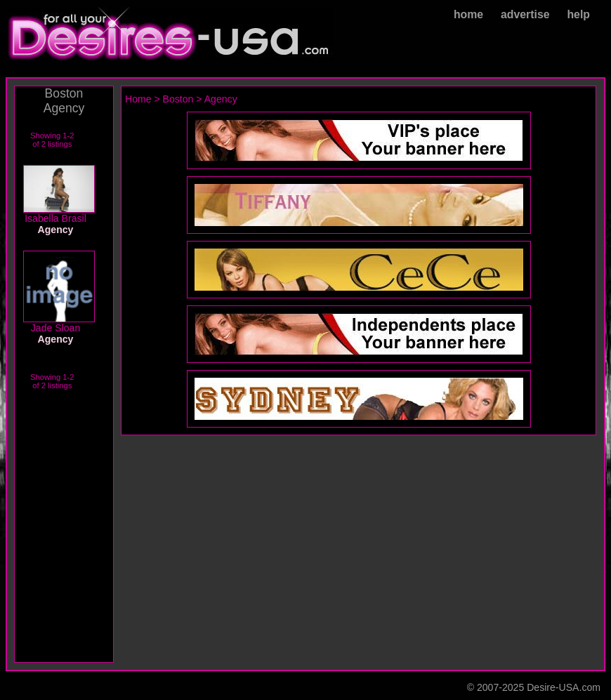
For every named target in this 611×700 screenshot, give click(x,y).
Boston (178, 99)
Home (138, 99)
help (578, 14)
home (468, 14)
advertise (525, 14)
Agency (221, 99)
